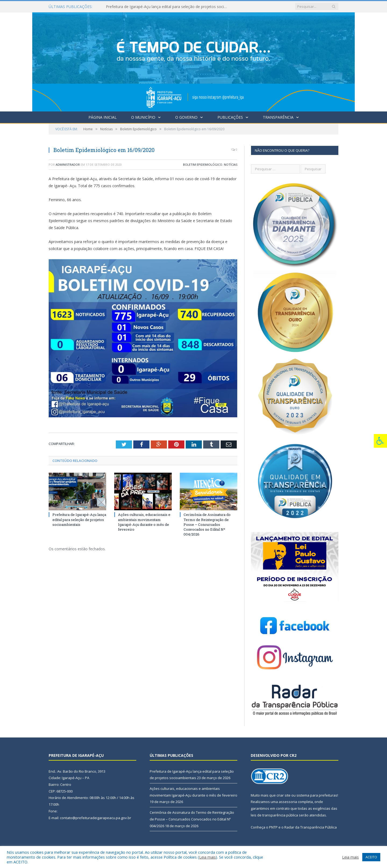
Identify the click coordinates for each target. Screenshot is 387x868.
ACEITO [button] (371, 857)
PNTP (273, 827)
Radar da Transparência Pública (311, 827)
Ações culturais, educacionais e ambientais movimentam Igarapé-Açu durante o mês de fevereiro (144, 522)
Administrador (68, 164)
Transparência (278, 117)
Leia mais (207, 857)
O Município (143, 117)
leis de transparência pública (274, 815)
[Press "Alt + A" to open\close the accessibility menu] (380, 441)
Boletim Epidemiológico (203, 164)
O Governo (186, 117)
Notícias (231, 164)
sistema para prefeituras (317, 795)
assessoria (288, 802)
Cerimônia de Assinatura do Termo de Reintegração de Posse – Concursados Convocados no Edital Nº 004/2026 (207, 524)
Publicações (230, 117)
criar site (284, 795)
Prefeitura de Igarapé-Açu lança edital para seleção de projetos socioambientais (168, 7)
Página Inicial (103, 117)
